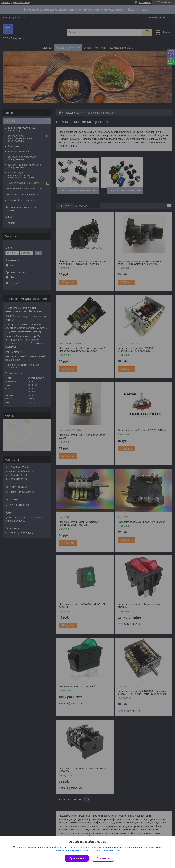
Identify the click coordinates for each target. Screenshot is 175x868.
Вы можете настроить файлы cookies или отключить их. (86, 850)
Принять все (77, 858)
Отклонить (103, 858)
